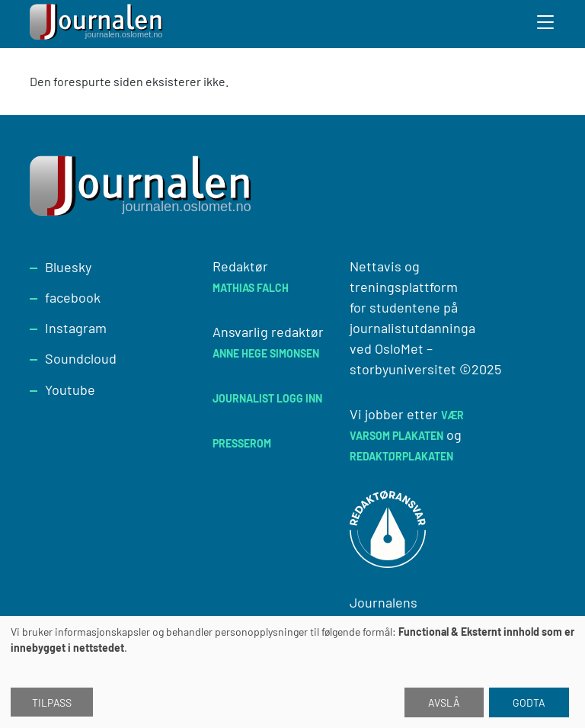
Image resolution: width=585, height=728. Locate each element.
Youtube (70, 390)
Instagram (76, 328)
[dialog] (292, 672)
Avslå (444, 702)
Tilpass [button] (52, 702)
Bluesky (68, 267)
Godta (529, 702)
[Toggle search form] (546, 24)
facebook (73, 297)
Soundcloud (81, 358)
